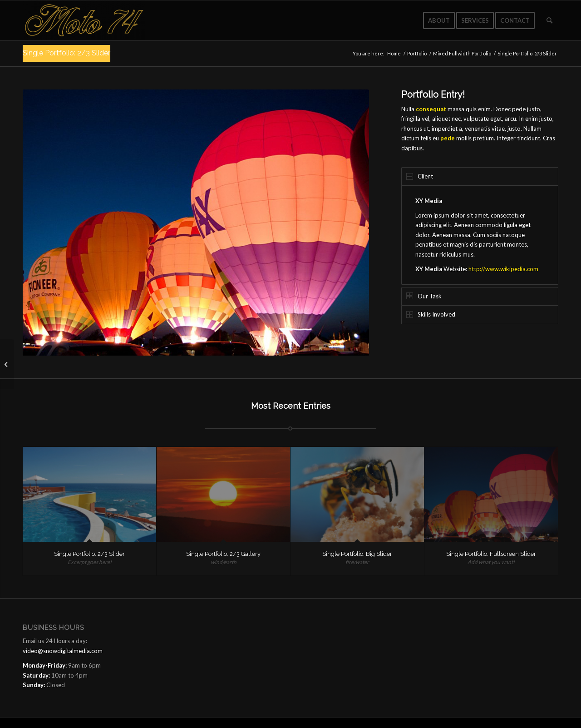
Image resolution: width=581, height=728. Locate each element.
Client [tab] (420, 176)
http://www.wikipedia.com (503, 269)
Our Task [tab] (424, 296)
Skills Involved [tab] (431, 314)
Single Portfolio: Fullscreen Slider (491, 554)
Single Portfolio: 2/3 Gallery (223, 554)
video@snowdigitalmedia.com (63, 651)
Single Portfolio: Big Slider (357, 554)
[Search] (549, 20)
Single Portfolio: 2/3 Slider (66, 53)
